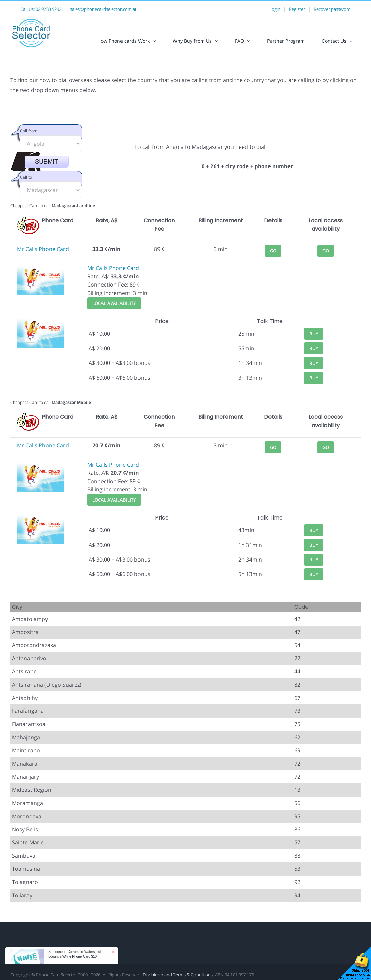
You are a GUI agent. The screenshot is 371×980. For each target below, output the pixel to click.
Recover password (332, 9)
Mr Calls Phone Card (43, 249)
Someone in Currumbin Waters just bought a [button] (75, 954)
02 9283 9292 (49, 9)
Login (275, 9)
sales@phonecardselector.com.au (104, 9)
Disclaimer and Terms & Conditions (178, 975)
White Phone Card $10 (80, 956)
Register (297, 9)
